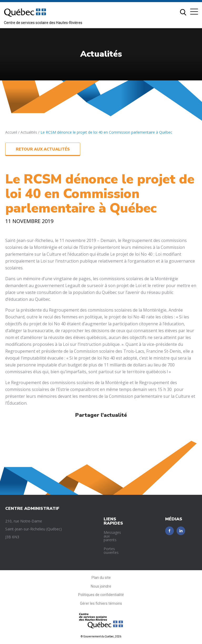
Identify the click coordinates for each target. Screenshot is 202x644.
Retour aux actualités (43, 149)
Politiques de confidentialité (101, 595)
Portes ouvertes (111, 551)
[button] (194, 12)
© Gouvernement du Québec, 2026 (101, 636)
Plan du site (101, 578)
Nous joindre (101, 586)
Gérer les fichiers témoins (101, 603)
